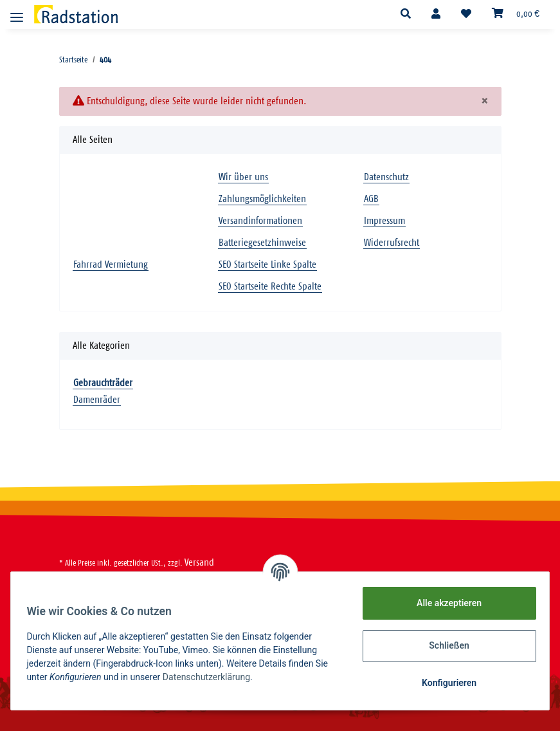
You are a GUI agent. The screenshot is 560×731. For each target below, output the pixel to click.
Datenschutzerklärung (211, 677)
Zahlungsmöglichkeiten (262, 199)
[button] (406, 14)
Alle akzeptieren (444, 603)
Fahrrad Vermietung (111, 265)
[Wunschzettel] (466, 14)
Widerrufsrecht (392, 243)
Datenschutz (386, 177)
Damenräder (97, 400)
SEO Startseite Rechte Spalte (270, 287)
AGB (371, 199)
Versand (199, 563)
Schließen (445, 645)
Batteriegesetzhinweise (262, 243)
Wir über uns (243, 177)
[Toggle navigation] (17, 12)
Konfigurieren (444, 683)
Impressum (384, 221)
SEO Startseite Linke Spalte (267, 265)
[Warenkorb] (516, 14)
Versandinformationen (260, 221)
